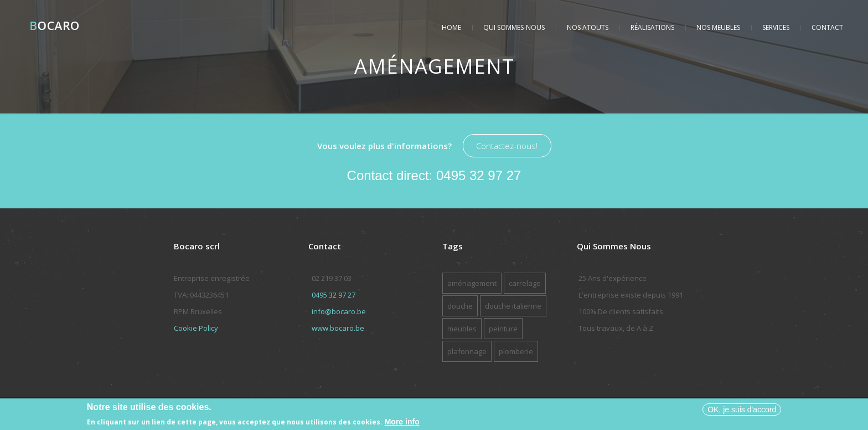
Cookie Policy (196, 328)
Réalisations (652, 27)
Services (776, 27)
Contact (827, 27)
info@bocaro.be (339, 311)
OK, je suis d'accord (742, 411)
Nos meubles (718, 27)
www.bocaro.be (338, 328)
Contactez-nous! (507, 146)
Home (451, 27)
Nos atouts (588, 27)
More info (402, 423)
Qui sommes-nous (514, 27)
